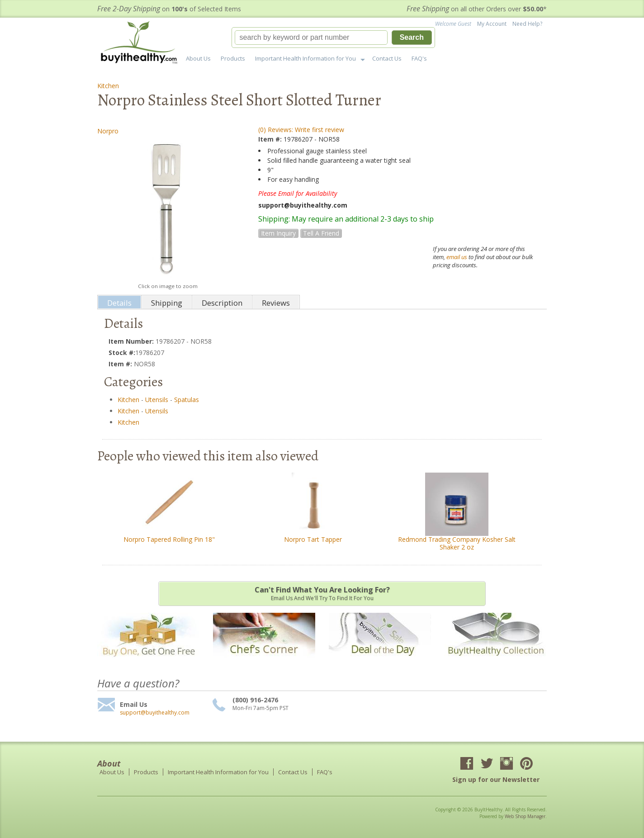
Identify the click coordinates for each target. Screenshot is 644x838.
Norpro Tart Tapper (313, 539)
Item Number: (132, 341)
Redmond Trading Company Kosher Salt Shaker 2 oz (457, 543)
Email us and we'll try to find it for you (322, 593)
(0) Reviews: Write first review (301, 130)
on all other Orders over (477, 9)
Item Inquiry (278, 233)
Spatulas (187, 400)
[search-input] (311, 38)
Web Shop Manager (525, 816)
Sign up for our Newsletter (496, 779)
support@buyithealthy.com (155, 713)
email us (457, 257)
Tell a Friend (321, 233)
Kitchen (108, 86)
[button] (333, 38)
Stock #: (122, 353)
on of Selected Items (169, 9)
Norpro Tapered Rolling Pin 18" (169, 539)
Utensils (157, 400)
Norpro (108, 131)
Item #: (271, 139)
